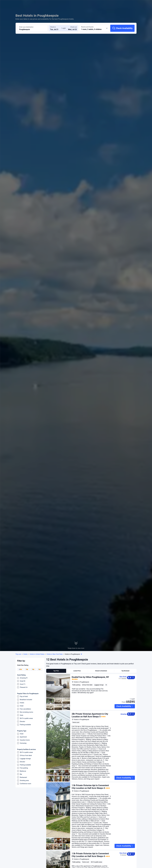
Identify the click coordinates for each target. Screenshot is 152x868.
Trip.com (18, 654)
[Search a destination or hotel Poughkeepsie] (33, 28)
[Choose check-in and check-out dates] (56, 28)
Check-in (53, 27)
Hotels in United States (37, 654)
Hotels (26, 654)
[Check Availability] (122, 28)
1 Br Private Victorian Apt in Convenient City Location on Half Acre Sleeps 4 (90, 850)
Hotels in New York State (55, 654)
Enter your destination (26, 27)
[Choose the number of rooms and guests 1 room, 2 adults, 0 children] (94, 28)
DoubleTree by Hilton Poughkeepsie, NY (90, 677)
